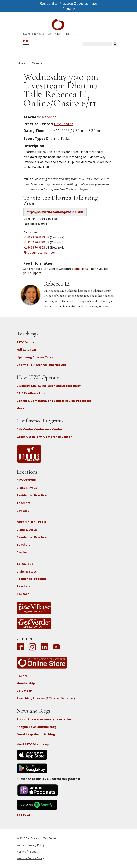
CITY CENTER (26, 480)
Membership (26, 683)
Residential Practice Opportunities (68, 3)
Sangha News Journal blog (36, 727)
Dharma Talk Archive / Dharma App (42, 365)
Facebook (21, 647)
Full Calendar (26, 349)
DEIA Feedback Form (32, 393)
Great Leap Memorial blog (36, 734)
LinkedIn (44, 647)
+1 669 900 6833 (34, 237)
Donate (68, 9)
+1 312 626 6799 (34, 242)
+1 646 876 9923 (34, 247)
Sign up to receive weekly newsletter (44, 719)
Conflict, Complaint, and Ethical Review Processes (54, 401)
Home (21, 63)
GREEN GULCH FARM (31, 522)
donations (81, 269)
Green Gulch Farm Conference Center (44, 437)
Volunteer (24, 691)
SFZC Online (25, 342)
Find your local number (39, 252)
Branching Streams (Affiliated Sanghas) (46, 698)
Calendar (37, 63)
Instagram (32, 647)
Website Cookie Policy (30, 858)
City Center (64, 124)
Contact (23, 510)
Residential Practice (32, 495)
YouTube (56, 647)
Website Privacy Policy (31, 845)
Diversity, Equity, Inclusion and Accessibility (49, 386)
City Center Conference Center (39, 429)
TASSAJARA (25, 564)
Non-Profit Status (27, 851)
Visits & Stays (27, 488)
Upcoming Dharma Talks (35, 357)
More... (22, 408)
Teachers (23, 503)
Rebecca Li (51, 117)
